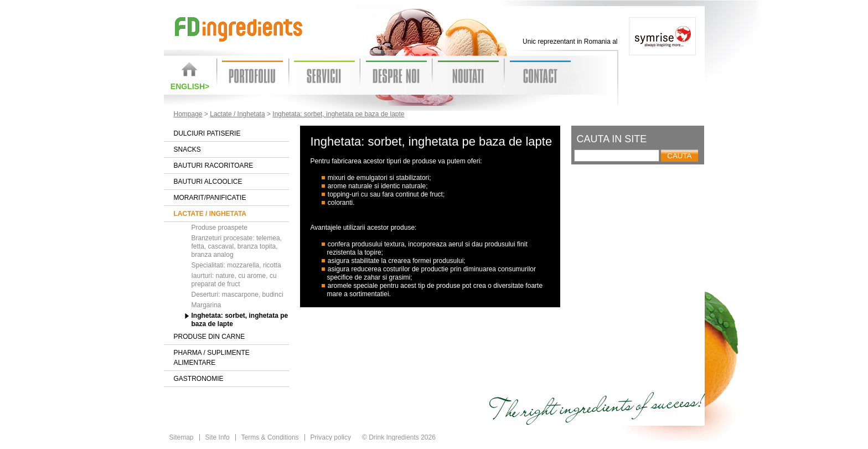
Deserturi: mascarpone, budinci (237, 295)
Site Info (218, 437)
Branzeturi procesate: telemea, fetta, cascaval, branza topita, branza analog (237, 246)
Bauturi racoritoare (214, 166)
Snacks (187, 149)
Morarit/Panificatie (210, 198)
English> (190, 86)
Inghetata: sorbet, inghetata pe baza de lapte (338, 114)
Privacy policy (331, 437)
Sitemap (182, 437)
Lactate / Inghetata (237, 114)
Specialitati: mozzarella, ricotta (236, 265)
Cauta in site (612, 139)
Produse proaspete (219, 228)
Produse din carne (210, 337)
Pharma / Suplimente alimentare (212, 358)
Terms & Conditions (270, 437)
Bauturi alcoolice (208, 182)
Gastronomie (199, 379)
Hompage (188, 114)
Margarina (206, 305)
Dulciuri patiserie (207, 133)
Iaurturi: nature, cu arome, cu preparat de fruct (234, 280)
